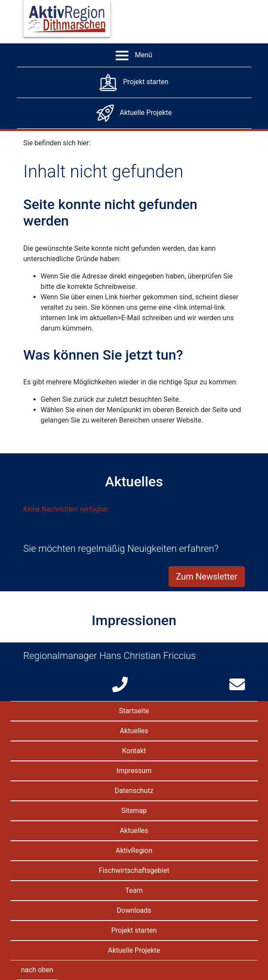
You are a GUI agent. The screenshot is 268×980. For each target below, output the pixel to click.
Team (134, 890)
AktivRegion (134, 851)
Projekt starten (134, 930)
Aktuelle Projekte (134, 950)
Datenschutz (134, 791)
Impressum (134, 771)
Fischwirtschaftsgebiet (134, 870)
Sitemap (134, 811)
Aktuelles (134, 731)
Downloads (134, 910)
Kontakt (134, 751)
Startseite (134, 711)
